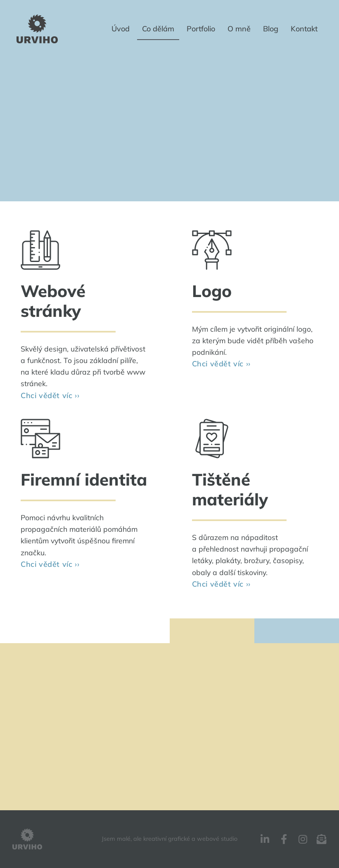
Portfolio (201, 29)
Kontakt (304, 29)
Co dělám (158, 29)
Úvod (121, 29)
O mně (239, 29)
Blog (271, 29)
